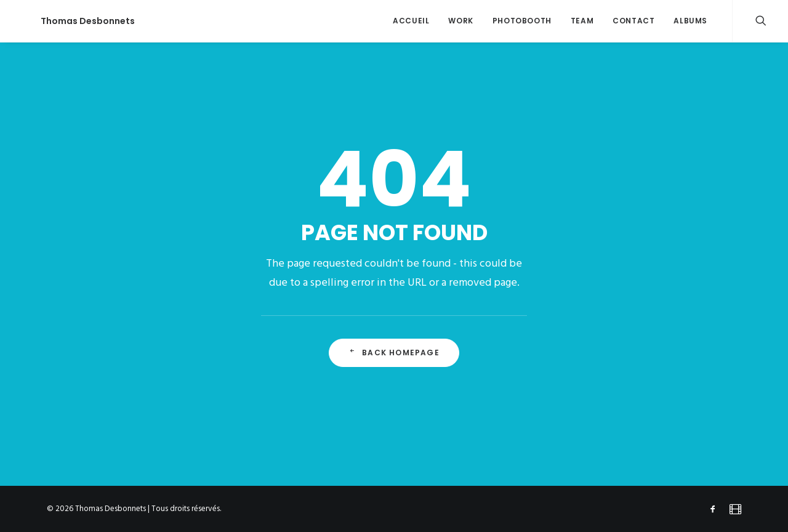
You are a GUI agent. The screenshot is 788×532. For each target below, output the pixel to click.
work (460, 21)
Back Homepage (394, 353)
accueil (411, 21)
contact (633, 21)
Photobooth (522, 21)
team (582, 21)
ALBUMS (690, 21)
